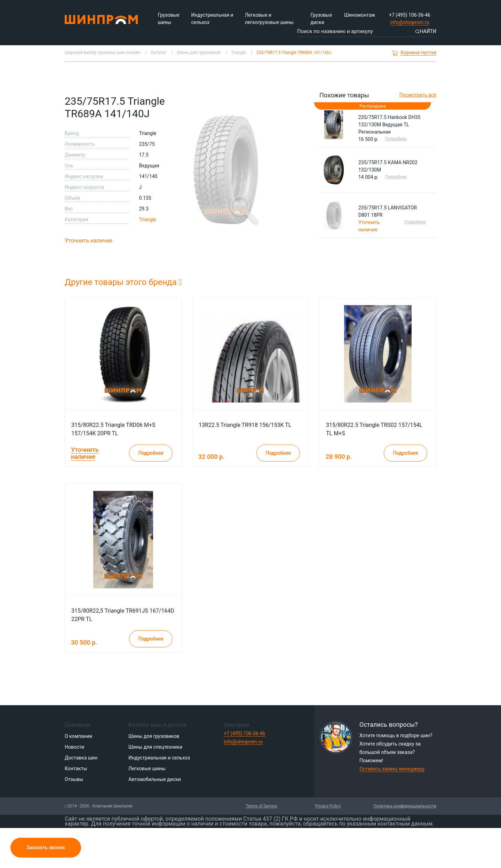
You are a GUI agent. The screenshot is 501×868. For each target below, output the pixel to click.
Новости (74, 747)
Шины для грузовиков (154, 736)
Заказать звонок (46, 847)
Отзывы (74, 779)
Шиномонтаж (360, 15)
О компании (78, 736)
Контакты (76, 769)
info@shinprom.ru (410, 22)
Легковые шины (147, 769)
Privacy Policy (328, 806)
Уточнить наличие (89, 241)
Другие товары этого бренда (123, 282)
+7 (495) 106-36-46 (410, 15)
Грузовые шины (169, 19)
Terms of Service (262, 806)
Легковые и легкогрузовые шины (269, 19)
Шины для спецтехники (155, 747)
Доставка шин (81, 758)
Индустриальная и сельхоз (212, 19)
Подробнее (396, 139)
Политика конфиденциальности (405, 806)
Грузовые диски (321, 19)
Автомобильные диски (155, 779)
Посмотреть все (418, 95)
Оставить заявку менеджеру (392, 769)
